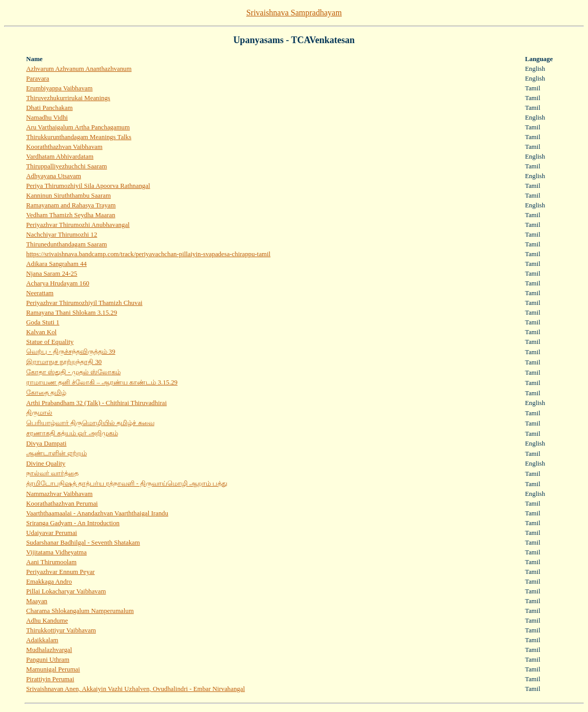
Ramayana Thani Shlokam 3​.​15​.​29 (72, 313)
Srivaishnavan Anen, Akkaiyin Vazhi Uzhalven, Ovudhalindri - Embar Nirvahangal (135, 689)
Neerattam (40, 293)
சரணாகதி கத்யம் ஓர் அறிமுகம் (72, 433)
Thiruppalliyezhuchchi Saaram (66, 166)
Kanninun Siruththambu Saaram (68, 196)
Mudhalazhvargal (49, 650)
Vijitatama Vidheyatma (56, 552)
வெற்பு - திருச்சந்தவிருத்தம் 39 (71, 352)
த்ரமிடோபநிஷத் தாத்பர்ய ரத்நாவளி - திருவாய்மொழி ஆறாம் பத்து (127, 484)
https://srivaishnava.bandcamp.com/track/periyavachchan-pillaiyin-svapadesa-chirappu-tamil (148, 254)
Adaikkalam (42, 640)
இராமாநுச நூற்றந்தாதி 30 (64, 362)
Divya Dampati (46, 444)
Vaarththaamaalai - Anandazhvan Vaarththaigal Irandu (97, 513)
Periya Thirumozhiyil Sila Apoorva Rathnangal (88, 186)
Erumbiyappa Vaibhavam (59, 88)
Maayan (37, 601)
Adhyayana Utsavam (54, 176)
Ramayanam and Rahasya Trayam (71, 205)
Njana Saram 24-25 (52, 274)
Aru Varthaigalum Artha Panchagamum (78, 127)
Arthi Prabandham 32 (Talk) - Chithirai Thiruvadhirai (96, 403)
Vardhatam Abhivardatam (60, 157)
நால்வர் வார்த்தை (52, 473)
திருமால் (39, 413)
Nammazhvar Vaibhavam (59, 494)
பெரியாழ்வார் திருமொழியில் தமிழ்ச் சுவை (90, 423)
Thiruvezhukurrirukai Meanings (68, 98)
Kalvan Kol (41, 332)
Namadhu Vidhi (47, 118)
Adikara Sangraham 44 (56, 264)
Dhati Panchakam (50, 108)
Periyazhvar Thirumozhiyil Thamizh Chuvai (84, 303)
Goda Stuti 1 (43, 322)
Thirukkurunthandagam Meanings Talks (79, 137)
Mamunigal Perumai (53, 669)
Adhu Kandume (47, 621)
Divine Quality (46, 464)
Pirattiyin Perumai (50, 679)
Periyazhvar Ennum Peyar (61, 572)
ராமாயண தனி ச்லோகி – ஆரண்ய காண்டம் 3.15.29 (102, 382)
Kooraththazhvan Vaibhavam (64, 147)
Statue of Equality (50, 342)
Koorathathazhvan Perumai (62, 504)
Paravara (38, 79)
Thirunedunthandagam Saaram (66, 244)
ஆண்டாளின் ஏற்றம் (56, 453)
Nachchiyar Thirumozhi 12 (62, 235)
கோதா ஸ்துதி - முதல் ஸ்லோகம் (73, 372)
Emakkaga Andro (49, 582)
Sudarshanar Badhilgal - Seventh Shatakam (83, 543)
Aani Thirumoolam (51, 562)
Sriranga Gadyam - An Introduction (73, 523)
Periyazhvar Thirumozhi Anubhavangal (78, 225)
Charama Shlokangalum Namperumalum (80, 611)
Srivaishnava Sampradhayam (294, 13)
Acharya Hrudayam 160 (58, 283)
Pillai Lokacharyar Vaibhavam (66, 591)
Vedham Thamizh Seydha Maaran (71, 215)
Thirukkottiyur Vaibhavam (61, 630)
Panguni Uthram (48, 660)
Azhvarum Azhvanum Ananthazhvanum (79, 69)
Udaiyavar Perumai (52, 533)
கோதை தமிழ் (46, 393)
